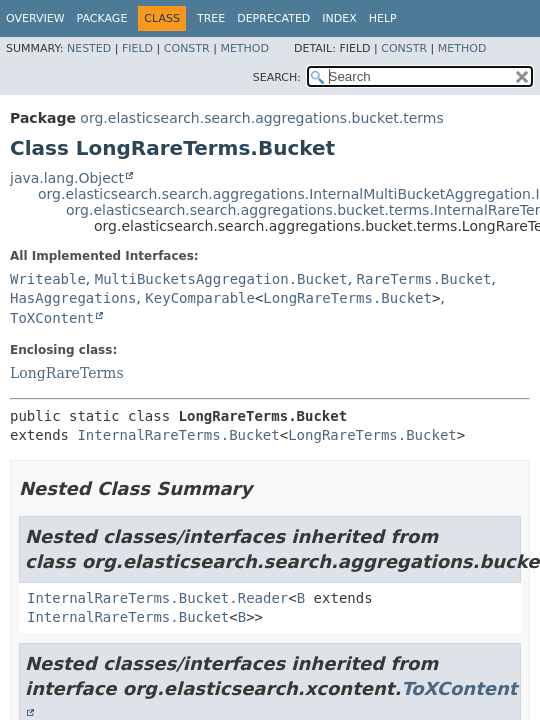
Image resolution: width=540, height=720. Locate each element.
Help (383, 18)
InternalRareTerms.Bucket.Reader (157, 598)
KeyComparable (200, 298)
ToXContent (52, 318)
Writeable (48, 279)
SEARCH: (277, 77)
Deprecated (273, 18)
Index (339, 18)
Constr (187, 48)
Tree (211, 18)
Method (244, 48)
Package (102, 18)
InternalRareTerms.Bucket (178, 435)
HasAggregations (73, 298)
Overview (35, 18)
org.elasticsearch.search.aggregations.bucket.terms (261, 118)
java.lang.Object (67, 178)
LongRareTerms (67, 373)
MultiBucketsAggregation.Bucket (221, 279)
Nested (89, 48)
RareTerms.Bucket (424, 279)
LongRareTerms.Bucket (347, 298)
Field (137, 48)
